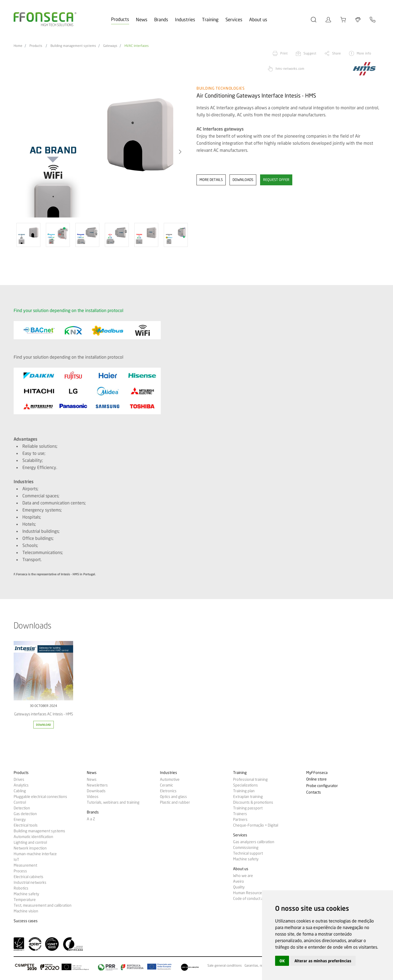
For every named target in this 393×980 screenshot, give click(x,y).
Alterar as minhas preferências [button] (323, 961)
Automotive (170, 779)
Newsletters (97, 785)
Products (120, 19)
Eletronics (168, 791)
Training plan (244, 791)
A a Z (91, 819)
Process (20, 871)
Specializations (245, 785)
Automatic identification (33, 837)
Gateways (110, 46)
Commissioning (246, 848)
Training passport (248, 808)
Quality (239, 887)
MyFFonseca (317, 773)
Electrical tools (26, 825)
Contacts (314, 792)
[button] (180, 152)
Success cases (26, 921)
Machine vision (26, 911)
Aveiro (239, 881)
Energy (20, 819)
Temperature (25, 900)
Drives (19, 779)
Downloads (96, 791)
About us (258, 19)
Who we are (243, 876)
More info (364, 53)
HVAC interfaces (137, 46)
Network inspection (30, 848)
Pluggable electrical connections (40, 797)
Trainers (240, 814)
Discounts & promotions (253, 802)
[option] (102, 152)
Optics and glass (173, 797)
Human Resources (248, 893)
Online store (316, 779)
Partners (240, 819)
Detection (22, 808)
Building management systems (73, 46)
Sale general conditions (225, 966)
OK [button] (282, 961)
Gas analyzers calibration (254, 842)
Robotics (21, 888)
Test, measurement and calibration (43, 905)
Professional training (250, 779)
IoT (16, 860)
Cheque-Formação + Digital (256, 825)
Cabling (20, 791)
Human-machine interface (35, 854)
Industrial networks (30, 882)
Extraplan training (248, 797)
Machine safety (26, 894)
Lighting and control (30, 842)
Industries (185, 19)
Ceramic (166, 785)
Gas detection (25, 814)
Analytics (21, 785)
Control (20, 802)
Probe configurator (322, 786)
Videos (93, 797)
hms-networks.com (290, 69)
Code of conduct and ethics (256, 899)
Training (210, 19)
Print (284, 53)
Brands (161, 19)
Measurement (25, 865)
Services (234, 19)
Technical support (248, 853)
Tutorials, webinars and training (113, 802)
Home (18, 46)
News (142, 19)
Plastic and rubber (175, 802)
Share (337, 53)
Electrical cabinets (29, 877)
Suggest (310, 53)
